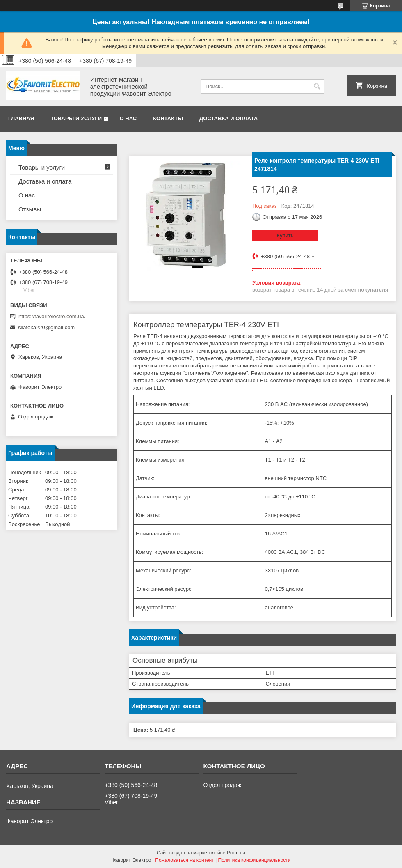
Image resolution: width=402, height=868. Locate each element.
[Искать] (317, 86)
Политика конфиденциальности (255, 860)
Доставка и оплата (228, 118)
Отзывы (30, 209)
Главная (21, 118)
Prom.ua (236, 853)
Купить (285, 235)
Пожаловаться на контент (184, 860)
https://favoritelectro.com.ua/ (52, 316)
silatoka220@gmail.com (46, 327)
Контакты (168, 118)
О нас (128, 118)
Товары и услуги (76, 118)
